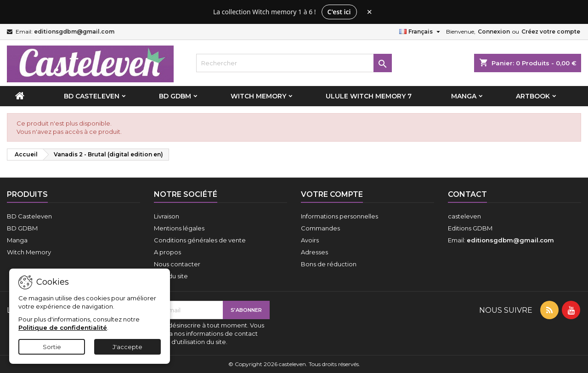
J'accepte (127, 347)
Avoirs (310, 240)
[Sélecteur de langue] (421, 32)
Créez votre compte (551, 32)
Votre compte (332, 194)
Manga (464, 96)
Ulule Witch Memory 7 (369, 96)
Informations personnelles (339, 216)
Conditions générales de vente (200, 240)
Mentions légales (179, 228)
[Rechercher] (294, 63)
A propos (167, 252)
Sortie (52, 347)
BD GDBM (175, 96)
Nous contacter (177, 264)
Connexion (494, 32)
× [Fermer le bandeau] (370, 12)
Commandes (320, 228)
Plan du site (171, 276)
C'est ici (339, 12)
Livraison (167, 216)
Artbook (533, 96)
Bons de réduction (329, 264)
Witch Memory (258, 96)
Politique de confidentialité (63, 327)
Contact (467, 194)
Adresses (314, 252)
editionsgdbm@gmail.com (74, 32)
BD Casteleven (92, 96)
